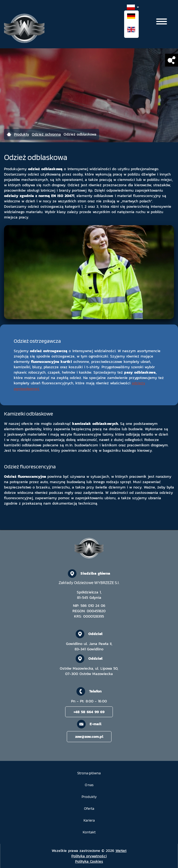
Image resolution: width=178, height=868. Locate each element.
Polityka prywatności (89, 856)
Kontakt (89, 832)
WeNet (121, 851)
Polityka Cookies (89, 861)
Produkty (89, 797)
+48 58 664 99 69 (89, 712)
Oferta (89, 809)
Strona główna (89, 773)
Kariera (89, 820)
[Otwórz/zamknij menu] (162, 21)
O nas (89, 785)
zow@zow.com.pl (89, 736)
